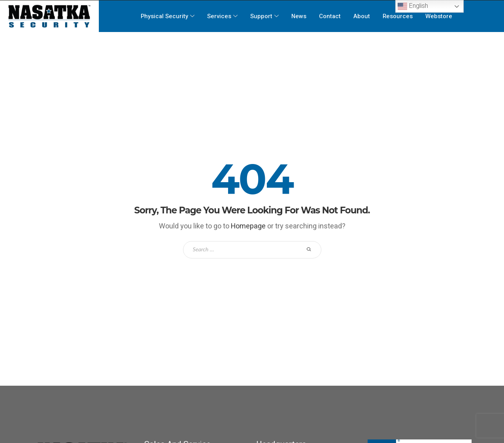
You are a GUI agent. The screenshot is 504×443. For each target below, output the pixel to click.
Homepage (248, 226)
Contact (330, 16)
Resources (398, 16)
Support (264, 16)
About (362, 16)
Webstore (439, 16)
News (299, 16)
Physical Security (168, 16)
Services (222, 16)
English (413, 6)
